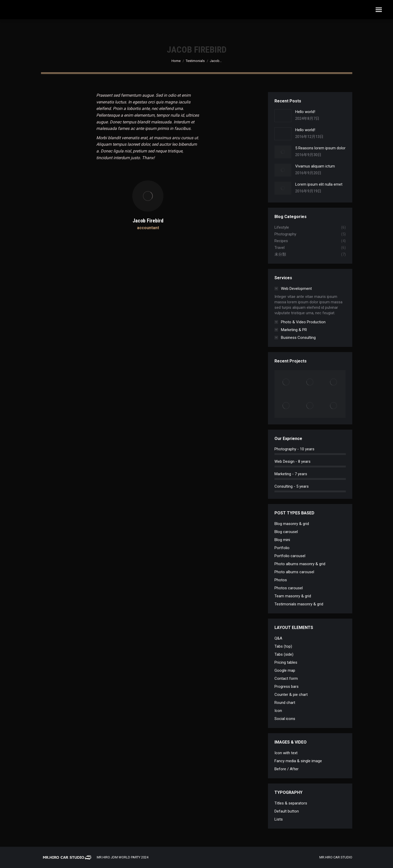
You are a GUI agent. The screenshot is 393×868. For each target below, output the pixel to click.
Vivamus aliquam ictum (315, 166)
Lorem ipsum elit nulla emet (319, 184)
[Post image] (283, 116)
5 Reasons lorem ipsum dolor (320, 148)
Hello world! (305, 112)
